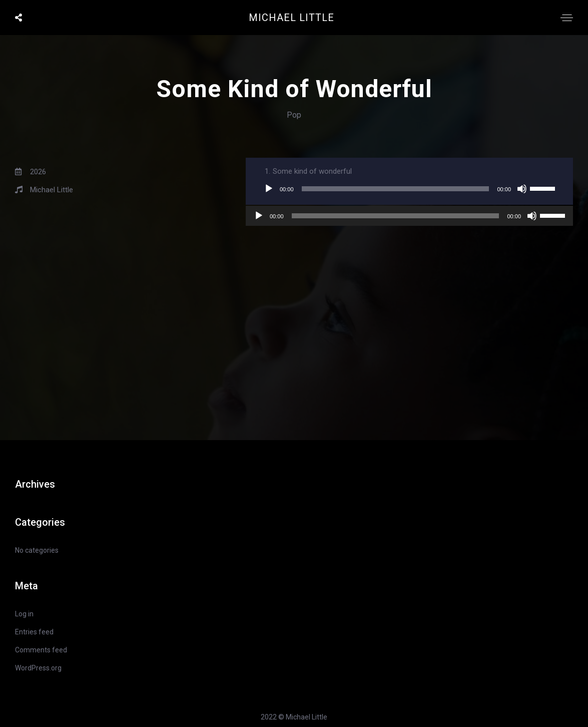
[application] (409, 189)
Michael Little (291, 18)
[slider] (396, 189)
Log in (24, 614)
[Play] (269, 189)
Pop (294, 115)
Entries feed (34, 632)
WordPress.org (38, 668)
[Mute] (522, 189)
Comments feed (41, 650)
